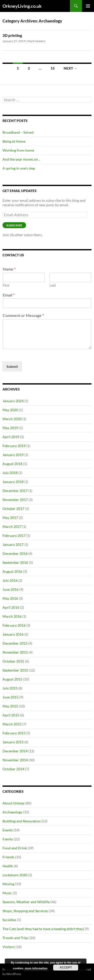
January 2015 (13, 742)
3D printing (12, 35)
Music (7, 893)
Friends (8, 857)
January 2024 (13, 401)
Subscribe (14, 225)
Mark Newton (36, 41)
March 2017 (12, 527)
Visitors (9, 947)
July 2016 (10, 580)
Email (9, 295)
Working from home (18, 150)
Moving (8, 884)
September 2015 (15, 670)
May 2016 (10, 598)
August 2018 (12, 464)
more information (36, 968)
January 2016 (13, 634)
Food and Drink (15, 848)
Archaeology (12, 812)
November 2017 (15, 500)
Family (8, 839)
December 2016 (15, 553)
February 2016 (14, 625)
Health (8, 866)
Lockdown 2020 (15, 875)
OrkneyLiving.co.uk (22, 6)
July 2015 (10, 688)
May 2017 (10, 518)
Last (53, 285)
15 (53, 68)
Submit (12, 366)
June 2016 (11, 589)
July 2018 (10, 473)
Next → (70, 68)
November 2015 (15, 652)
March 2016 (12, 616)
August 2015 (12, 679)
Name (9, 269)
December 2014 (15, 751)
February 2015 (14, 733)
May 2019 (10, 428)
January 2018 (13, 482)
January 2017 (13, 544)
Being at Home (14, 141)
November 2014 (15, 760)
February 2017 (14, 536)
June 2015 (11, 697)
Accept (66, 968)
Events (8, 830)
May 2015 (10, 706)
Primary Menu (88, 6)
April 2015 (11, 715)
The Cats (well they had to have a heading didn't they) (43, 929)
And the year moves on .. (21, 159)
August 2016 (12, 571)
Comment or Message (23, 315)
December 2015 (15, 643)
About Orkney (14, 803)
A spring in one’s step (19, 168)
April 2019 (11, 437)
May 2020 (10, 410)
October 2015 (13, 661)
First (6, 285)
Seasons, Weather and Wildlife (26, 902)
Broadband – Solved (18, 132)
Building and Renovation (22, 821)
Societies (9, 920)
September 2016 (15, 562)
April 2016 (11, 607)
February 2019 (14, 446)
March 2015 (12, 724)
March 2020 (12, 419)
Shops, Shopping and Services (25, 911)
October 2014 (13, 769)
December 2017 (15, 491)
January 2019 (13, 455)
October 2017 (13, 509)
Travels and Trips (16, 938)
